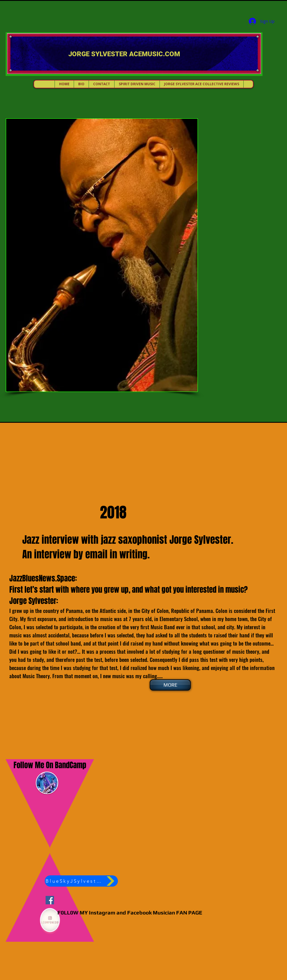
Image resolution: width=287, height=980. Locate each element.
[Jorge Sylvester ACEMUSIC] (50, 900)
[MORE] (170, 685)
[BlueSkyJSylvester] (81, 881)
